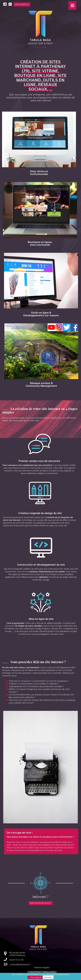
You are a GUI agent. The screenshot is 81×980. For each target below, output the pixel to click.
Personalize (48, 977)
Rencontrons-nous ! (41, 903)
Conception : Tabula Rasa (42, 972)
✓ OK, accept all (35, 977)
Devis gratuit (22, 4)
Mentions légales (42, 967)
